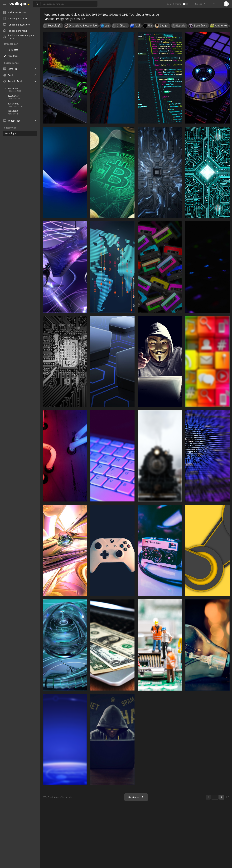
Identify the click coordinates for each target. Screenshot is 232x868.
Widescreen (12, 121)
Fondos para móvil (15, 18)
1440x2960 (24, 88)
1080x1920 (13, 104)
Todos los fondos (15, 12)
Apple (9, 75)
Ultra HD (10, 69)
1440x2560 (13, 96)
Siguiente (136, 797)
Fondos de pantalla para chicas (19, 37)
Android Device (14, 81)
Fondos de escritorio (16, 25)
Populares (13, 56)
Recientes (13, 50)
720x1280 (13, 111)
